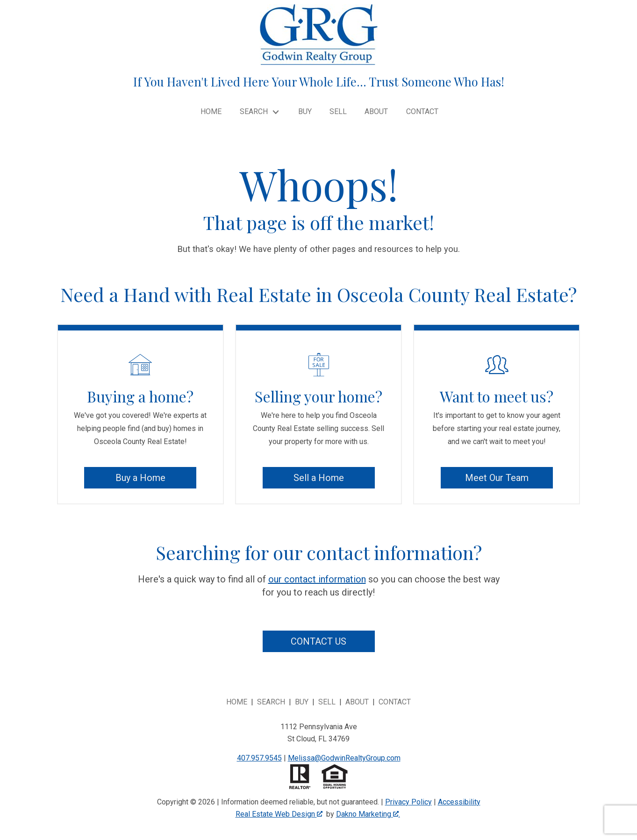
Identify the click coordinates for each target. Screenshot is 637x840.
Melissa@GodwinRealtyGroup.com (344, 758)
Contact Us (318, 641)
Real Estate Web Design (279, 814)
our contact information (317, 579)
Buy (305, 112)
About (376, 112)
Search (271, 702)
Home (211, 112)
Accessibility (459, 802)
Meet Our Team (497, 478)
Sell (338, 112)
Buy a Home (140, 478)
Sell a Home (319, 478)
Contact (422, 112)
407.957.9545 (259, 758)
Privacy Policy (408, 802)
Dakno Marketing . (368, 814)
